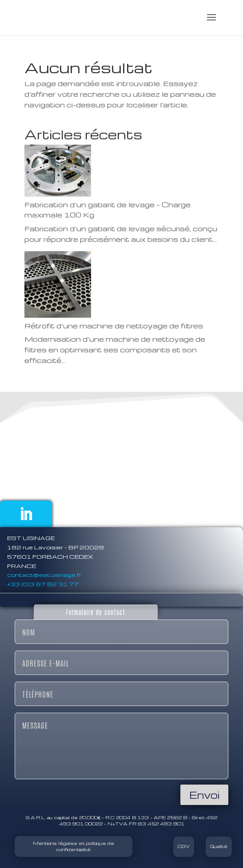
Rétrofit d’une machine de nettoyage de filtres (114, 326)
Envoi (204, 795)
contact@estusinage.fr (44, 575)
